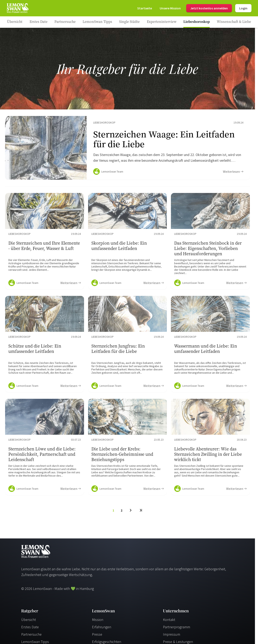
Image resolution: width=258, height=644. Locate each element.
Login (243, 8)
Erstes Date (30, 629)
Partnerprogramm (177, 629)
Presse (97, 636)
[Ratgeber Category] (39, 22)
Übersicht (29, 621)
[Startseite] (17, 8)
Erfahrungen (102, 629)
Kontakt (169, 621)
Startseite (145, 8)
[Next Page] (131, 512)
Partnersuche (31, 636)
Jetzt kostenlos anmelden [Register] (209, 8)
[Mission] (170, 8)
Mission (98, 621)
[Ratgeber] (15, 22)
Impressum (172, 636)
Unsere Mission (170, 8)
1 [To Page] (113, 512)
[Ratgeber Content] (127, 149)
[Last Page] (141, 512)
